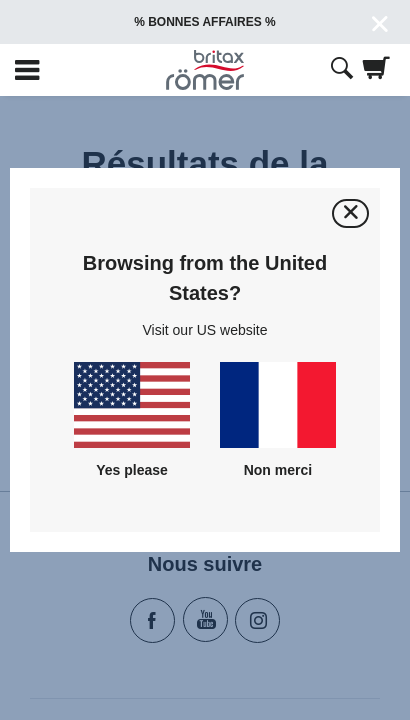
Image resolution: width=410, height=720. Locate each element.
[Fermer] (350, 213)
